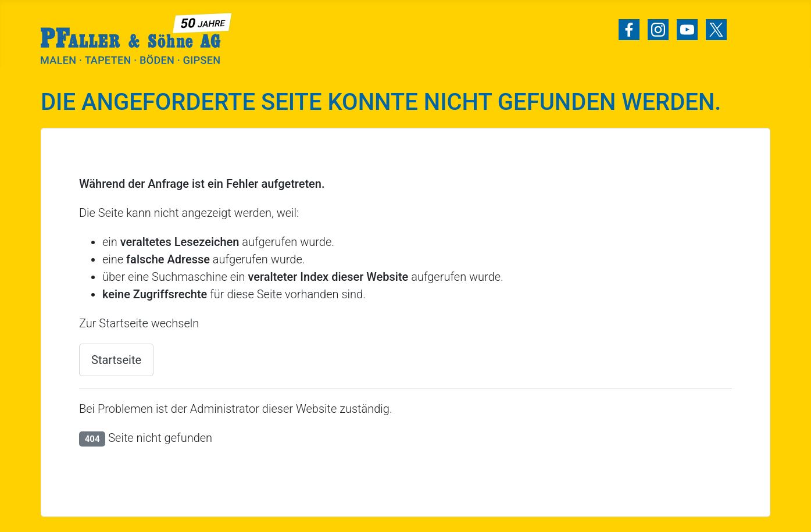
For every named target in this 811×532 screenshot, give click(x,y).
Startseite (116, 360)
